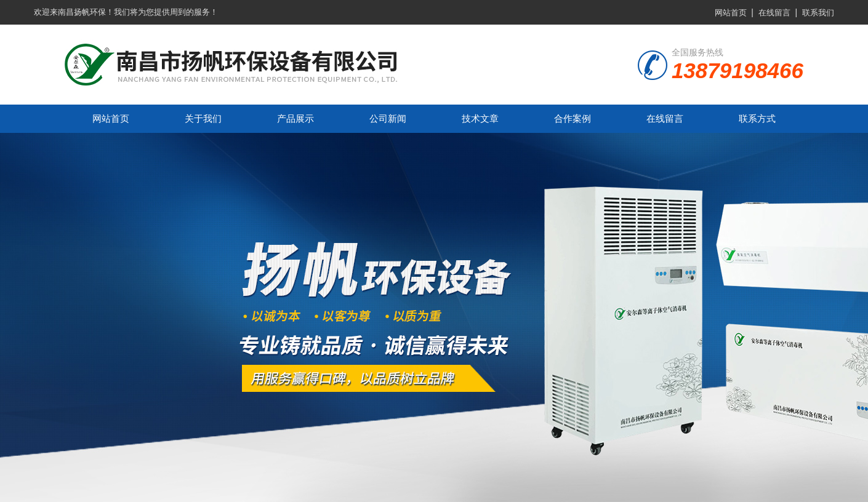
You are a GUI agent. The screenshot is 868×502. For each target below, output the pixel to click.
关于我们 (203, 118)
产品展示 (295, 118)
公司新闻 (388, 118)
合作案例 (573, 118)
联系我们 (818, 13)
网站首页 (731, 13)
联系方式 (757, 118)
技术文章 (480, 118)
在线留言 (774, 13)
